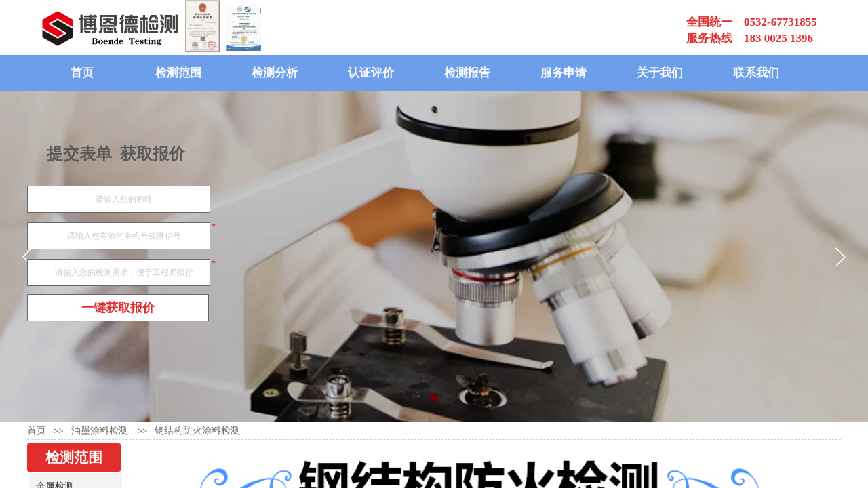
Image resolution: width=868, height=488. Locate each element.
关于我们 (660, 73)
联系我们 (756, 73)
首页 (82, 73)
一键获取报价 (118, 308)
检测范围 (178, 73)
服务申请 (564, 73)
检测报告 (467, 73)
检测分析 (275, 73)
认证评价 (371, 73)
